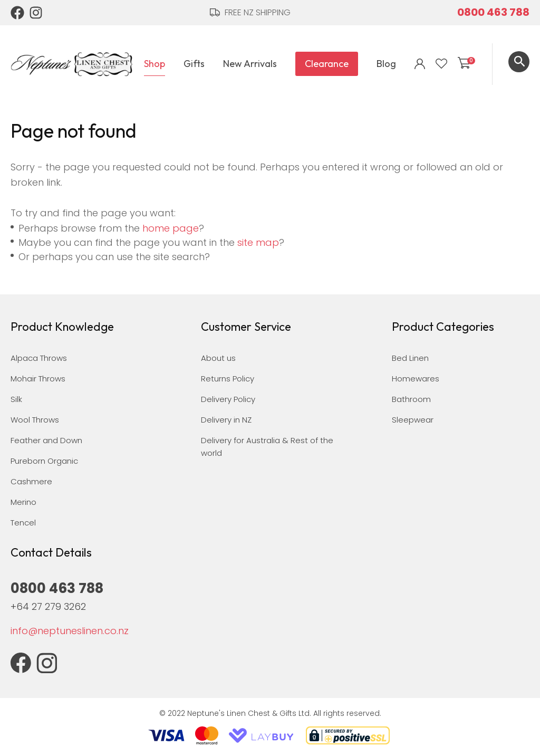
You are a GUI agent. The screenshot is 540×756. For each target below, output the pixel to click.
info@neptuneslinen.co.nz (70, 631)
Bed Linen (410, 358)
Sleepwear (413, 420)
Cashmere (31, 481)
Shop (155, 64)
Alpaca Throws (39, 358)
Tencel (23, 523)
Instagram (36, 13)
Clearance (327, 64)
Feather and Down (46, 440)
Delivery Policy (228, 399)
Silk (16, 399)
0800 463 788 (493, 12)
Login (420, 64)
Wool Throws (35, 420)
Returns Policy (228, 379)
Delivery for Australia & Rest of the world (267, 447)
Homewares (416, 379)
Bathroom (411, 399)
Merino (23, 502)
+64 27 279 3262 (48, 606)
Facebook (17, 13)
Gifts (194, 64)
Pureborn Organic (44, 461)
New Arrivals (250, 64)
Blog (386, 64)
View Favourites (441, 64)
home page (171, 228)
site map (258, 242)
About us (218, 358)
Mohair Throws (38, 379)
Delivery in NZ (226, 420)
